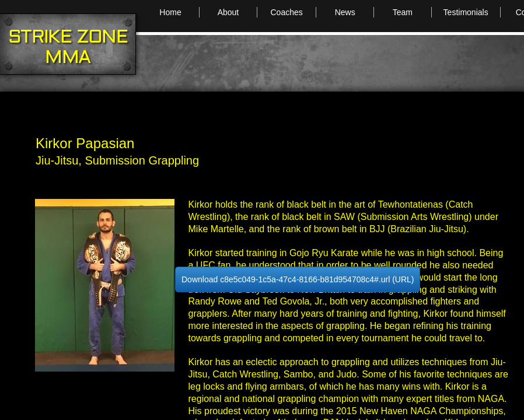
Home (170, 12)
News (345, 12)
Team (403, 12)
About (228, 12)
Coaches (286, 12)
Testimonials (466, 12)
